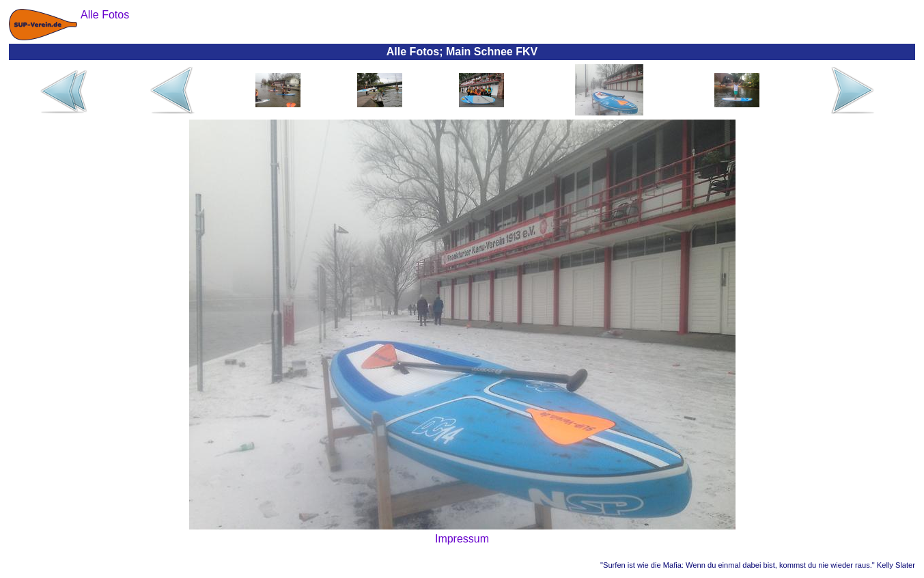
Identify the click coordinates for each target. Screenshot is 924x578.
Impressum (462, 539)
